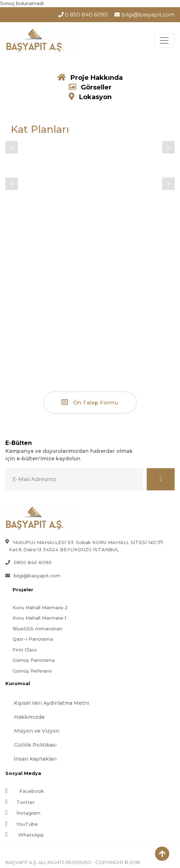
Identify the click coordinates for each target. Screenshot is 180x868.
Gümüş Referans (32, 671)
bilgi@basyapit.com (145, 15)
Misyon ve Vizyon (37, 731)
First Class (25, 650)
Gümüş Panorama (34, 660)
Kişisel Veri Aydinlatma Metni (52, 703)
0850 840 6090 (33, 562)
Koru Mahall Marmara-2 (40, 607)
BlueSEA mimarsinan (37, 629)
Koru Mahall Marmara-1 (39, 618)
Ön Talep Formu (90, 402)
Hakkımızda (29, 717)
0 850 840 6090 (83, 15)
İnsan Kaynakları (35, 759)
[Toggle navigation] (164, 40)
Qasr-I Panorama (33, 639)
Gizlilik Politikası (35, 745)
